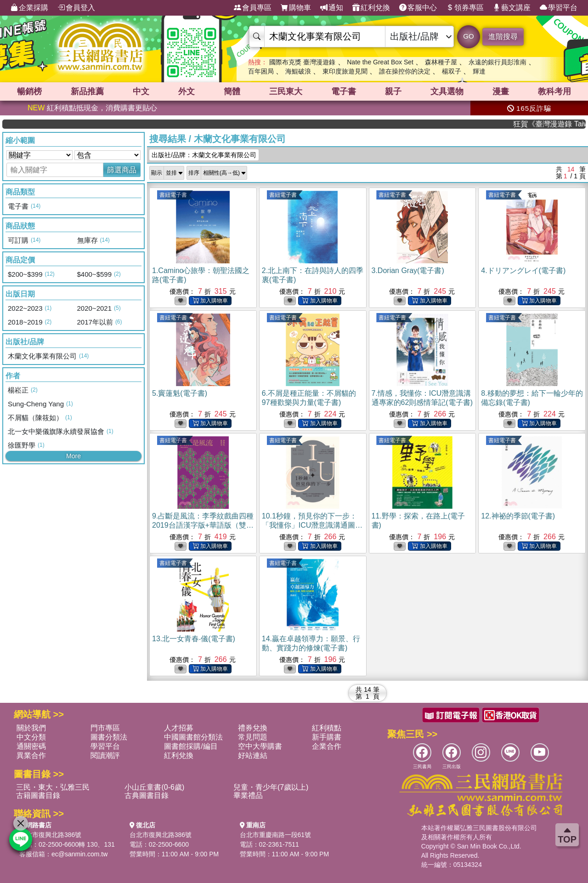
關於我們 (31, 728)
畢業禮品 (248, 795)
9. (203, 525)
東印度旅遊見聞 (345, 71)
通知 (332, 8)
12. (518, 516)
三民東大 (286, 91)
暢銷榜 (29, 91)
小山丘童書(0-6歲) (154, 787)
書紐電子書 (173, 195)
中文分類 (31, 737)
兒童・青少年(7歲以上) (271, 787)
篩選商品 (122, 170)
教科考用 (554, 91)
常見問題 (253, 737)
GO (468, 36)
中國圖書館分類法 (193, 737)
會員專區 (253, 8)
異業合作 (31, 755)
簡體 (232, 91)
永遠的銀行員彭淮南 (498, 62)
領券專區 (465, 8)
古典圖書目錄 (147, 795)
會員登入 (76, 8)
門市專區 (105, 728)
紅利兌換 (371, 8)
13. (194, 639)
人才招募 (179, 728)
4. (523, 271)
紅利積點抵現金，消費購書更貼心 (92, 108)
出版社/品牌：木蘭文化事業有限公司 (204, 155)
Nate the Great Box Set (380, 62)
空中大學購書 (260, 746)
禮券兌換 (253, 728)
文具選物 (447, 91)
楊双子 (452, 71)
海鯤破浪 (298, 71)
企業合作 (327, 746)
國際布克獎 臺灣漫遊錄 (302, 62)
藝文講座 (512, 8)
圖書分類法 (109, 737)
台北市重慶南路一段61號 (276, 835)
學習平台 (559, 8)
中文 (141, 91)
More (73, 456)
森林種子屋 (441, 62)
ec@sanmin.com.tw (79, 854)
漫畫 (501, 91)
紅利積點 (327, 728)
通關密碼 (31, 746)
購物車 (296, 8)
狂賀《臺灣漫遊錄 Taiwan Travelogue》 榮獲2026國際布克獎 (559, 124)
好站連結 (253, 755)
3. (408, 271)
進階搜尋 (503, 37)
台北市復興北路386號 (50, 835)
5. (180, 393)
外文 (187, 91)
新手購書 (327, 737)
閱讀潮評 (105, 755)
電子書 (344, 91)
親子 (393, 91)
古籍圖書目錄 (38, 795)
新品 (87, 91)
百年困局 (261, 71)
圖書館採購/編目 (191, 746)
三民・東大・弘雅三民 (53, 787)
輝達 (479, 71)
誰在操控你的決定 (405, 71)
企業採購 (29, 8)
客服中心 (418, 8)
